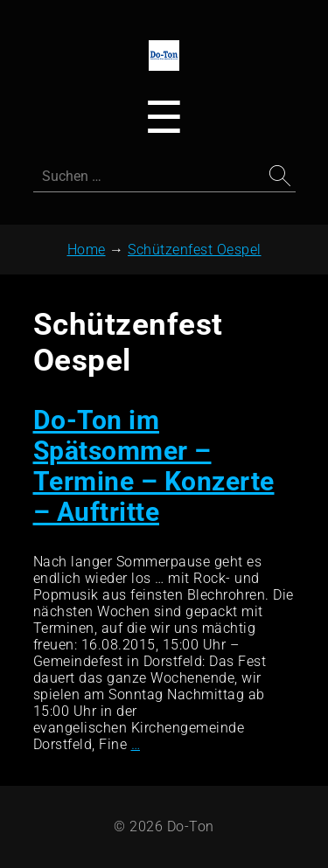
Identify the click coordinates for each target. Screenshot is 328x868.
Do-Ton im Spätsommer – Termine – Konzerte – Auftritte (154, 466)
